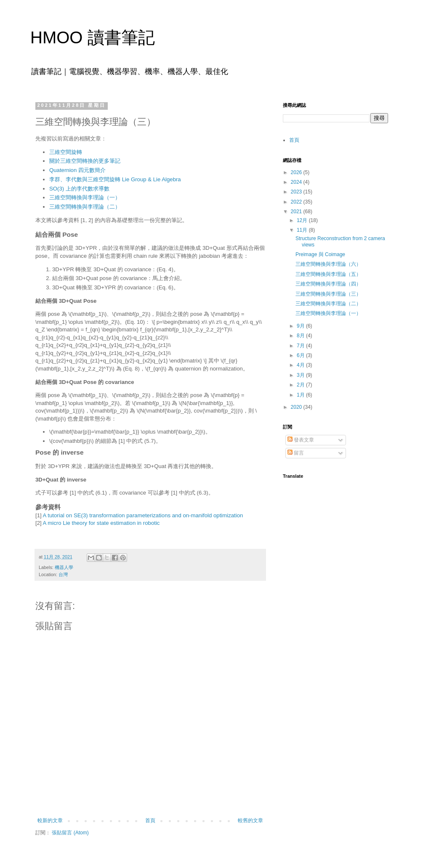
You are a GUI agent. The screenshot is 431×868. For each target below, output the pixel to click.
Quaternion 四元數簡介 (77, 170)
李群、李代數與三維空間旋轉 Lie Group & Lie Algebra (115, 179)
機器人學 (64, 567)
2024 (297, 182)
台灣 (63, 574)
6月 (301, 355)
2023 (297, 192)
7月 (301, 346)
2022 (297, 202)
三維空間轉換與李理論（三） (328, 294)
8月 (301, 336)
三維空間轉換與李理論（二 (82, 207)
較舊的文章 (250, 820)
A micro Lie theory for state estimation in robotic (101, 523)
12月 (303, 220)
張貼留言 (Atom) (70, 833)
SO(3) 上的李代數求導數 (79, 189)
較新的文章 (50, 820)
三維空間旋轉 (66, 152)
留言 (296, 453)
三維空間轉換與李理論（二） (328, 304)
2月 (301, 385)
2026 (297, 172)
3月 (301, 375)
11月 (303, 230)
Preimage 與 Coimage (320, 254)
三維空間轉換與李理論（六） (328, 264)
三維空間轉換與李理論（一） (85, 197)
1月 (301, 395)
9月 (301, 326)
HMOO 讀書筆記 (93, 37)
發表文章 (301, 440)
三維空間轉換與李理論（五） (328, 274)
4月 (301, 365)
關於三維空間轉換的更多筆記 (85, 161)
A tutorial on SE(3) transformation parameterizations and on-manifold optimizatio (141, 515)
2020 (297, 407)
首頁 (150, 820)
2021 (297, 212)
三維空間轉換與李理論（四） (328, 284)
